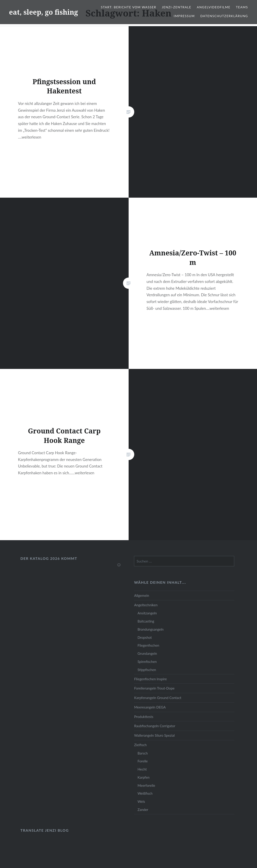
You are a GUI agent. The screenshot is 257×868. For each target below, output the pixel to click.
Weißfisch (145, 793)
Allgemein (141, 595)
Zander (143, 810)
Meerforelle (146, 785)
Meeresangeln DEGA (150, 707)
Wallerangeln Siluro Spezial (154, 735)
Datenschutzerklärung (224, 16)
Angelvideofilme (214, 7)
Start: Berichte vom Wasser (128, 7)
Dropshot (145, 637)
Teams (242, 7)
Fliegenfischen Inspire (150, 679)
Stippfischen (147, 670)
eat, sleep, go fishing (44, 12)
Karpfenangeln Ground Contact (158, 698)
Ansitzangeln (147, 613)
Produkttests (144, 717)
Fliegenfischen (148, 645)
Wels (141, 801)
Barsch (142, 753)
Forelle (142, 761)
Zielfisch (140, 745)
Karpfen (143, 777)
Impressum (184, 16)
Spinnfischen (147, 662)
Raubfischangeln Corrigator (155, 726)
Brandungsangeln (150, 629)
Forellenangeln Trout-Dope (154, 688)
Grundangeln (147, 653)
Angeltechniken (146, 605)
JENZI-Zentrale (177, 7)
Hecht (142, 769)
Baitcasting (146, 621)
